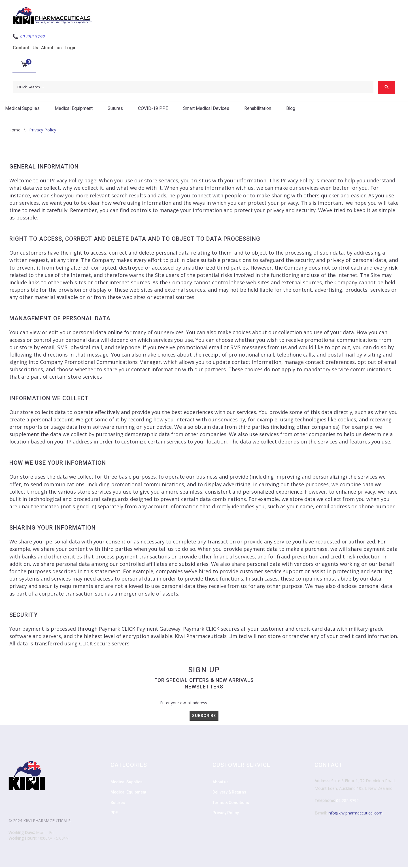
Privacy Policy (226, 814)
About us (51, 48)
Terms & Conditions (231, 804)
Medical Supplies (22, 109)
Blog (291, 109)
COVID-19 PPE (153, 109)
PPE (114, 814)
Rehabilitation (258, 109)
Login (71, 48)
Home (14, 131)
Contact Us (25, 48)
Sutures (115, 109)
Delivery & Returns (229, 793)
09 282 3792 (347, 802)
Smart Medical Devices (206, 109)
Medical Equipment (74, 109)
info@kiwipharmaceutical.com (355, 814)
